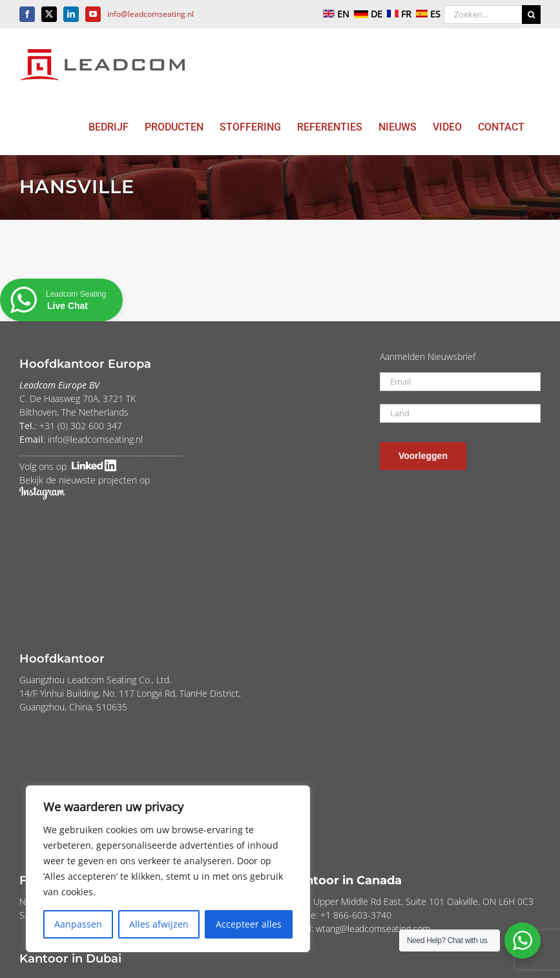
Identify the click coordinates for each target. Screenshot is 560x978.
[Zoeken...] (483, 15)
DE (367, 14)
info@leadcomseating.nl (150, 14)
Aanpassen (78, 924)
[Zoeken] (531, 15)
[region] (168, 869)
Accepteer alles (249, 924)
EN (335, 14)
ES (427, 14)
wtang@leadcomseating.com (373, 929)
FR (398, 14)
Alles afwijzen (159, 924)
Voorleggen (423, 456)
